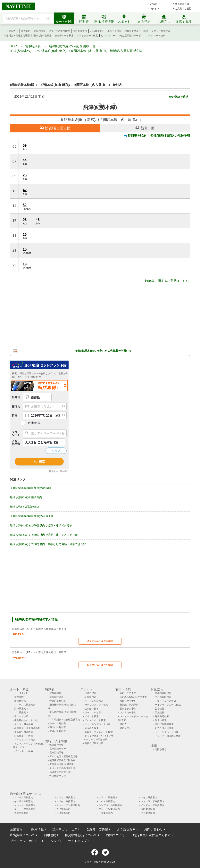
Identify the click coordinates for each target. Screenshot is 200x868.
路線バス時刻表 (58, 723)
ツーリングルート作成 (167, 732)
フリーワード (16, 433)
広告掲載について (22, 835)
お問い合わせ (154, 829)
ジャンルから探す (94, 713)
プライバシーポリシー (26, 841)
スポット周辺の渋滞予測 (62, 768)
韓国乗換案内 (148, 809)
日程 (15, 415)
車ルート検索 (114, 31)
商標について (115, 835)
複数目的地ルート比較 (136, 31)
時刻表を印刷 (135, 136)
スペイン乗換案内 (66, 801)
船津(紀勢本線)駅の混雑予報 (170, 136)
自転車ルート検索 (64, 36)
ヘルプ (55, 841)
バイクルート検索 (156, 36)
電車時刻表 (55, 693)
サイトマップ (77, 841)
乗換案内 (26, 31)
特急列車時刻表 (58, 701)
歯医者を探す (92, 728)
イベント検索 (92, 716)
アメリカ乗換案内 (24, 797)
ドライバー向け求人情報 (168, 736)
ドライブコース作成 (165, 701)
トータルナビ (11, 31)
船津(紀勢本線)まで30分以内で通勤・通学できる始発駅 (44, 535)
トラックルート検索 (87, 36)
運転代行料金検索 (42, 36)
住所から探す (92, 709)
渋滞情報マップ (58, 776)
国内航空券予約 (128, 693)
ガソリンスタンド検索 (96, 705)
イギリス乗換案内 (66, 797)
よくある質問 (126, 829)
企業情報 (16, 829)
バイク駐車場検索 (94, 701)
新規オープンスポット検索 (99, 732)
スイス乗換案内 (107, 801)
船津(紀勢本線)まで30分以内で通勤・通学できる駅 (41, 525)
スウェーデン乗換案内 (68, 805)
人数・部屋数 (16, 442)
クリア (56, 451)
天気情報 (160, 713)
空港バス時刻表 (58, 731)
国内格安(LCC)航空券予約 (133, 697)
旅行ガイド (126, 724)
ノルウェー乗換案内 (25, 805)
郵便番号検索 (162, 716)
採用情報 (37, 829)
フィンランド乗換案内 (153, 801)
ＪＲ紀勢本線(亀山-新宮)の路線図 (30, 488)
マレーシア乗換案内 (25, 809)
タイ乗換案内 (63, 809)
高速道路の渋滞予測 (60, 772)
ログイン (154, 9)
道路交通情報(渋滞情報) (62, 764)
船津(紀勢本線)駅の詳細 (25, 507)
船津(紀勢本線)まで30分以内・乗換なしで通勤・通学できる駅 (48, 544)
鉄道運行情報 (56, 745)
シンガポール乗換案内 (110, 805)
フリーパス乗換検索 (59, 31)
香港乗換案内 (21, 813)
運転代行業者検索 (94, 743)
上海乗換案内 (106, 813)
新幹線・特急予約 (129, 705)
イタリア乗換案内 (24, 801)
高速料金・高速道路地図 (17, 36)
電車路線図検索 (163, 693)
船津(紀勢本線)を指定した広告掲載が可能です (104, 351)
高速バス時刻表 (58, 727)
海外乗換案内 (80, 31)
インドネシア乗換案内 (153, 805)
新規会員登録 (182, 4)
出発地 (16, 397)
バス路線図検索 (163, 697)
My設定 (154, 4)
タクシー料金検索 (161, 31)
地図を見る (161, 749)
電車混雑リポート (59, 749)
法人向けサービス (65, 829)
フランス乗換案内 (108, 797)
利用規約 (50, 835)
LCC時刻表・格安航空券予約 (65, 720)
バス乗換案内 (97, 31)
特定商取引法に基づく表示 (152, 835)
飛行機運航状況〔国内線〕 (63, 760)
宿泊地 (16, 406)
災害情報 (160, 709)
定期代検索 (40, 31)
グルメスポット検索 (95, 720)
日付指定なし (35, 423)
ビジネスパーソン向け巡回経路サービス (122, 36)
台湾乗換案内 (63, 813)
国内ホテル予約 (128, 709)
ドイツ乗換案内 (149, 797)
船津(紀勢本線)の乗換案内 (26, 497)
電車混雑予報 (56, 753)
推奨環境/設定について (81, 835)
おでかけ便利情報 (164, 728)
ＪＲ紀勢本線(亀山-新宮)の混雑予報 (32, 516)
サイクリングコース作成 (168, 705)
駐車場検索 (90, 697)
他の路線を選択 (179, 97)
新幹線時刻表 (56, 697)
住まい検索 (161, 720)
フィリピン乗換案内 (109, 809)
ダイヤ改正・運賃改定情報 (63, 756)
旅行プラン (126, 728)
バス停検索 (90, 693)
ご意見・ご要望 (183, 9)
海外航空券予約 (128, 701)
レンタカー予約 (128, 713)
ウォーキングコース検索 (97, 724)
